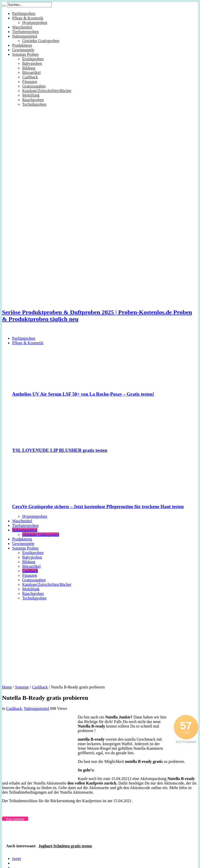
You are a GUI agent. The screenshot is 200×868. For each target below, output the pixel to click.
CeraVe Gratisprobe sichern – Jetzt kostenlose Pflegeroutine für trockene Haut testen (98, 507)
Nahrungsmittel (25, 36)
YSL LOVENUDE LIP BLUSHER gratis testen (60, 450)
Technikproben (34, 104)
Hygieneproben (35, 23)
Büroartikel (31, 73)
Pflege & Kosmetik (28, 18)
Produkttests (22, 45)
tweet (17, 859)
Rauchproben (33, 100)
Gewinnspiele (23, 50)
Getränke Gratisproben (41, 41)
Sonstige (22, 687)
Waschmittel (22, 27)
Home (7, 687)
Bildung (29, 68)
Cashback (30, 77)
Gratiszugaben (34, 86)
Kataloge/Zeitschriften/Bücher (47, 91)
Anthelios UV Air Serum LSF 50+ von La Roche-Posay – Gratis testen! (83, 394)
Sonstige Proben (25, 54)
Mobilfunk (31, 95)
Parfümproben (24, 13)
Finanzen (30, 82)
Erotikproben (33, 59)
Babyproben (32, 63)
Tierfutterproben (25, 32)
